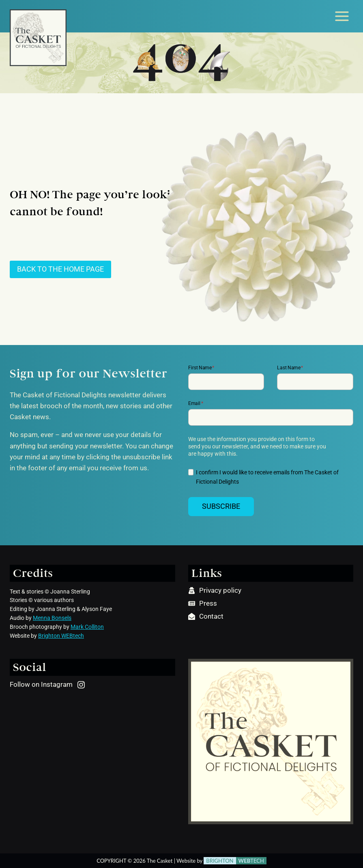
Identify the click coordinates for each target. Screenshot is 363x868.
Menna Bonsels (52, 618)
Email (196, 403)
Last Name (290, 367)
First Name (201, 367)
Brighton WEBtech (61, 636)
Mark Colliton (87, 627)
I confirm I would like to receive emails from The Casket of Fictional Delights (267, 477)
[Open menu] (342, 16)
